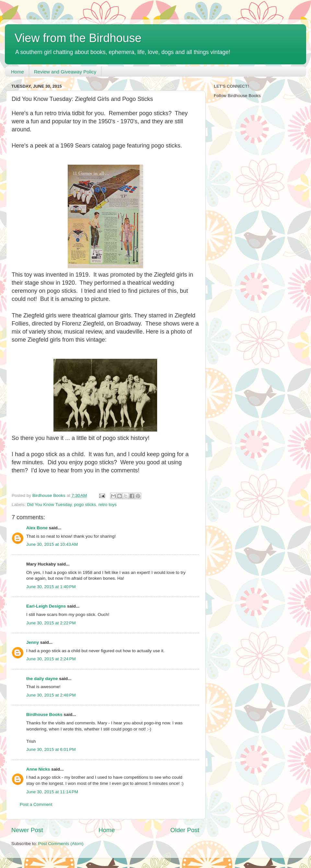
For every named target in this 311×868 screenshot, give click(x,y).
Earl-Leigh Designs (46, 606)
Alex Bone (37, 528)
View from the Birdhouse (78, 38)
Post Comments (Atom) (61, 844)
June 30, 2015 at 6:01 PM (51, 749)
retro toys (108, 505)
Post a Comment (36, 804)
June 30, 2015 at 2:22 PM (51, 623)
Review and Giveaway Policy (65, 72)
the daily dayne (42, 679)
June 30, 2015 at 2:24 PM (51, 659)
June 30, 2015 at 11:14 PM (52, 792)
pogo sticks (85, 505)
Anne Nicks (38, 769)
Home (17, 72)
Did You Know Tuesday (49, 505)
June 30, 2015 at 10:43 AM (52, 544)
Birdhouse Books (44, 714)
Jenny (33, 642)
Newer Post (27, 830)
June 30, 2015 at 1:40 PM (51, 587)
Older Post (185, 830)
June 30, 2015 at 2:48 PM (51, 695)
